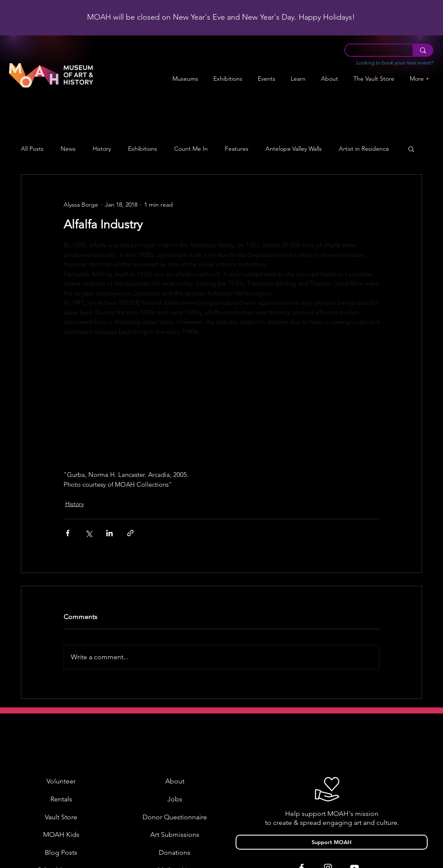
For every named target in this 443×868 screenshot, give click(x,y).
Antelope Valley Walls (294, 149)
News (68, 149)
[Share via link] (130, 533)
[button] (228, 79)
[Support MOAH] (332, 842)
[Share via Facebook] (68, 533)
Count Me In (191, 149)
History (102, 149)
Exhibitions (143, 149)
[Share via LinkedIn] (109, 533)
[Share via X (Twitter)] (89, 533)
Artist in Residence (364, 149)
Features (237, 149)
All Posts (32, 149)
